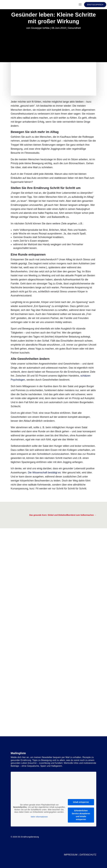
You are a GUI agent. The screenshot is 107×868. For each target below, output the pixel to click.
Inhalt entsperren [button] (81, 802)
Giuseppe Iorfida (40, 28)
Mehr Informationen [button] (39, 817)
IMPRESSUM (71, 855)
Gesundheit (74, 28)
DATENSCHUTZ (88, 855)
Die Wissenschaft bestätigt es (44, 473)
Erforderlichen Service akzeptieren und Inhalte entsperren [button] (81, 815)
